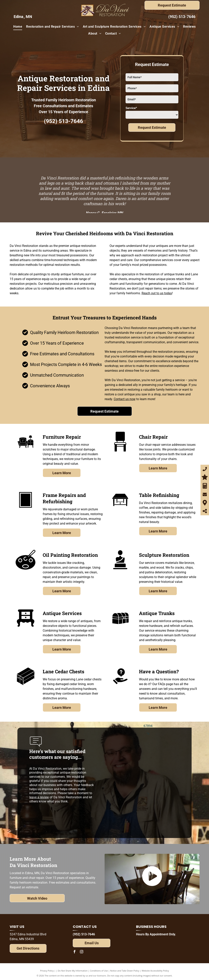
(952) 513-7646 (182, 17)
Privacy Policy (47, 971)
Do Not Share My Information (73, 971)
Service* (131, 108)
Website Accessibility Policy (155, 971)
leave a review (39, 797)
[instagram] (81, 952)
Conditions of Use (99, 971)
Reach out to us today (157, 293)
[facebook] (74, 952)
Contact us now (125, 399)
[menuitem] (18, 27)
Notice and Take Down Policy (125, 971)
